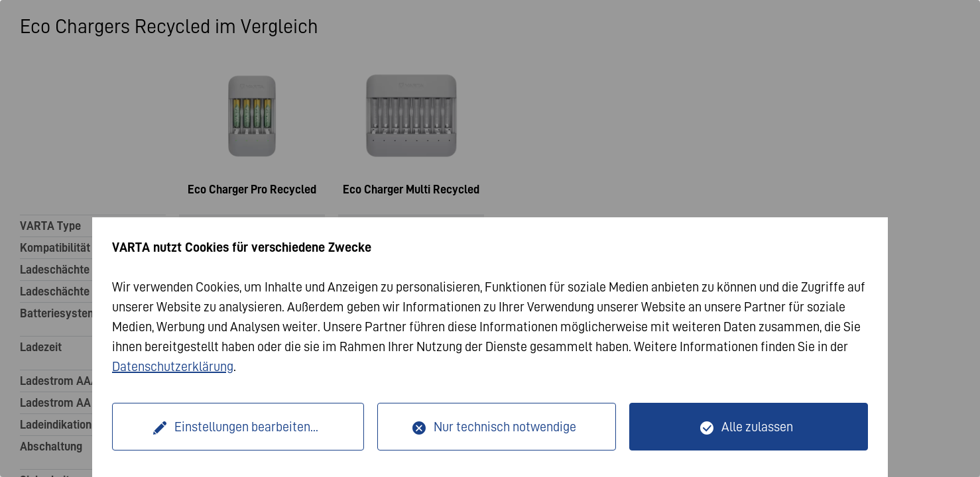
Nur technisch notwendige (505, 427)
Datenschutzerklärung (173, 366)
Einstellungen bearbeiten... (246, 427)
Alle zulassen (757, 427)
